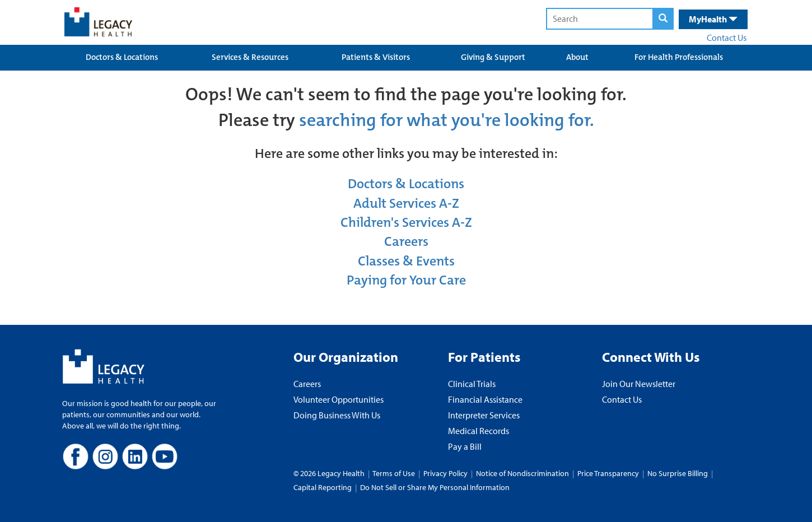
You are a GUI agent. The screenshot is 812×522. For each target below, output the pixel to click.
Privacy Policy (445, 473)
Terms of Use (395, 473)
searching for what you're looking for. (447, 120)
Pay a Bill (465, 446)
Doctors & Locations (122, 57)
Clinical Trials (472, 384)
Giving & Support (493, 57)
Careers (406, 241)
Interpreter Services (484, 415)
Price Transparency (608, 473)
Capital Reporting (323, 487)
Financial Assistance (485, 399)
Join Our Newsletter (639, 384)
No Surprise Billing (678, 473)
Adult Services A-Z (406, 203)
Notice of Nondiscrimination (522, 473)
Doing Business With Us (337, 415)
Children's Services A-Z (406, 222)
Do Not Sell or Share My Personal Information (435, 487)
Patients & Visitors (376, 57)
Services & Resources (250, 57)
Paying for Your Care (406, 280)
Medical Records (479, 431)
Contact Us (727, 38)
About (577, 57)
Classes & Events (406, 261)
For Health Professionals (679, 57)
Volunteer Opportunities (339, 399)
